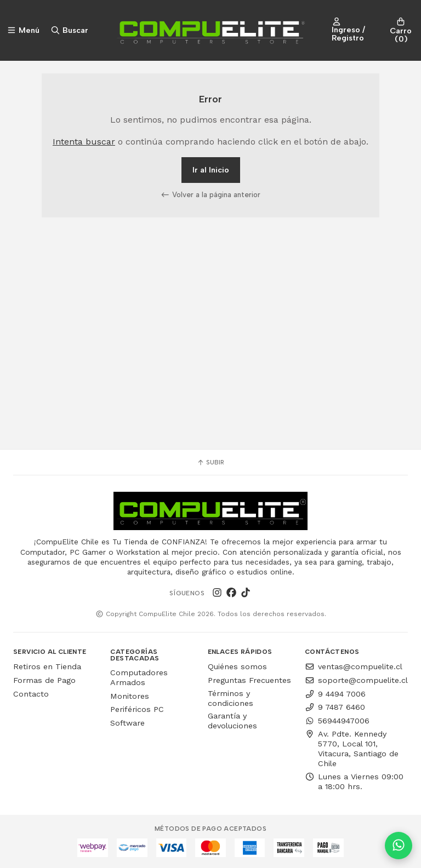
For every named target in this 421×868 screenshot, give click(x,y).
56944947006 (337, 721)
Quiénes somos (237, 666)
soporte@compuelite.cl (356, 680)
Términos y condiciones (231, 698)
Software (127, 723)
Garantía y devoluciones (232, 721)
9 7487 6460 (335, 707)
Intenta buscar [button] (84, 142)
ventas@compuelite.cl (354, 666)
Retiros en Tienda (47, 666)
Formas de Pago (44, 680)
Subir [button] (210, 462)
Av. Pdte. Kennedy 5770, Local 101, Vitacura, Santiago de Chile (352, 749)
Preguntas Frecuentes (249, 680)
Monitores (130, 696)
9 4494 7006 (335, 694)
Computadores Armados (139, 677)
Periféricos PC (137, 709)
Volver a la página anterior (210, 194)
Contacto (31, 694)
